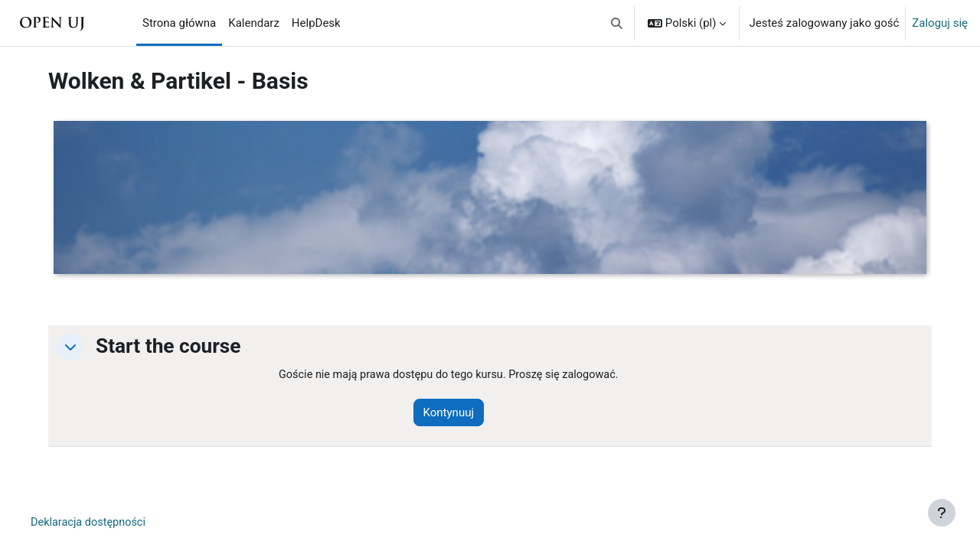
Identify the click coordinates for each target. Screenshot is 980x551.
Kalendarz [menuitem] (254, 23)
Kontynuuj (458, 413)
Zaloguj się (940, 23)
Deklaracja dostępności (96, 523)
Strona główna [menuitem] (179, 23)
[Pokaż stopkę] (942, 513)
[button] (617, 23)
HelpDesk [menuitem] (316, 23)
